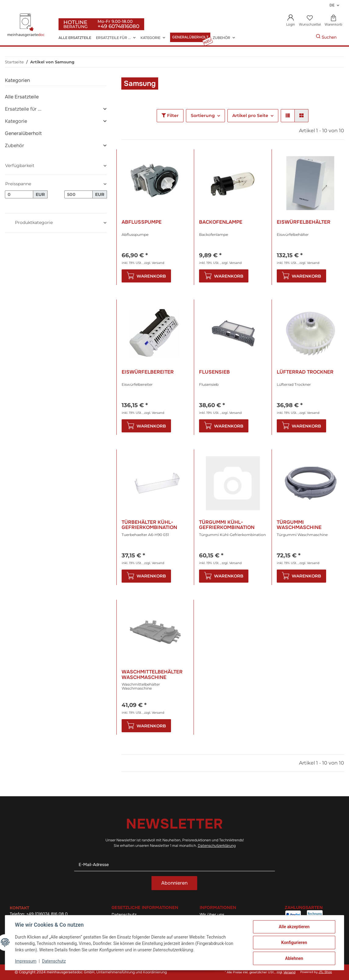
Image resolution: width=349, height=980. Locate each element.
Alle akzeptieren (294, 927)
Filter (170, 115)
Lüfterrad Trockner (305, 372)
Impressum (26, 961)
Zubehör (14, 146)
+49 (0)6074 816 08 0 (47, 914)
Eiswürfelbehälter (304, 222)
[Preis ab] (19, 194)
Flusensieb (214, 372)
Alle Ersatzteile (22, 97)
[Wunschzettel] (310, 21)
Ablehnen (294, 958)
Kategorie (16, 121)
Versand (158, 263)
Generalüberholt (23, 133)
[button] (291, 21)
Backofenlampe (221, 222)
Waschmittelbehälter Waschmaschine (152, 675)
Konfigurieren (294, 943)
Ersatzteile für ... (23, 109)
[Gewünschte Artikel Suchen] (307, 37)
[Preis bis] (78, 194)
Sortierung (203, 115)
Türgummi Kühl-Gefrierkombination (227, 525)
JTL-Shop (325, 972)
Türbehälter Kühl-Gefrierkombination (149, 525)
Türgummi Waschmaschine (299, 525)
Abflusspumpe (142, 222)
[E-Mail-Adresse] (174, 865)
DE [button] (332, 5)
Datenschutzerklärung (217, 846)
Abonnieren (174, 883)
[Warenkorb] (333, 21)
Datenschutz (54, 961)
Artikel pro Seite (250, 115)
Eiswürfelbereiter (148, 372)
